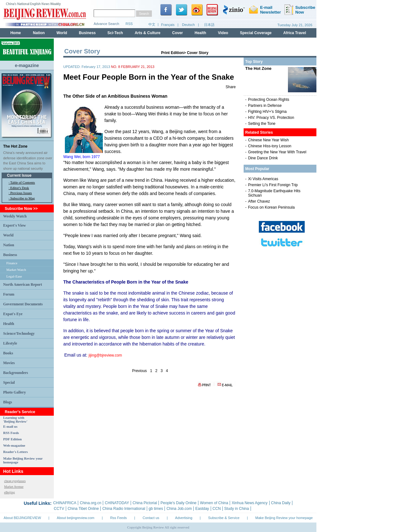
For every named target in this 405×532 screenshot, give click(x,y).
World (8, 235)
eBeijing (9, 492)
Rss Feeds (118, 518)
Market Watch (16, 270)
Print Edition (172, 53)
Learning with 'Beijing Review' (15, 419)
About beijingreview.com (76, 518)
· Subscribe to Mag (22, 198)
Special (9, 382)
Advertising (184, 518)
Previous (139, 371)
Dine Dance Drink (263, 158)
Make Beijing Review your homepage (284, 518)
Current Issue (19, 175)
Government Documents (23, 304)
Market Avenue (14, 487)
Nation (9, 245)
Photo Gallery (15, 392)
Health (9, 324)
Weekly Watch (15, 216)
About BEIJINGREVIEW (22, 518)
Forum (9, 294)
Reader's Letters (16, 452)
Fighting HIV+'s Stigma (267, 112)
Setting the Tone (262, 124)
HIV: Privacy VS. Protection (271, 118)
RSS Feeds (11, 433)
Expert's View (15, 225)
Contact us (151, 518)
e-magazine (27, 65)
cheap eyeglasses (15, 481)
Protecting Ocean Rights (269, 100)
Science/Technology (19, 333)
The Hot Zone (15, 146)
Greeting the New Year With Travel (277, 152)
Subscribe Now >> (21, 209)
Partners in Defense (265, 106)
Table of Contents (22, 182)
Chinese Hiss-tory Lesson (270, 146)
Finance (12, 263)
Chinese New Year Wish (268, 140)
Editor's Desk (20, 188)
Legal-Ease (14, 276)
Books (8, 353)
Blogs (8, 402)
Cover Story (198, 53)
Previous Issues (21, 193)
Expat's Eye (13, 314)
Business (10, 255)
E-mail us (10, 426)
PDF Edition (12, 439)
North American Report (23, 284)
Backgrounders (16, 373)
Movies (9, 363)
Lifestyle (10, 343)
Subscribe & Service (224, 518)
